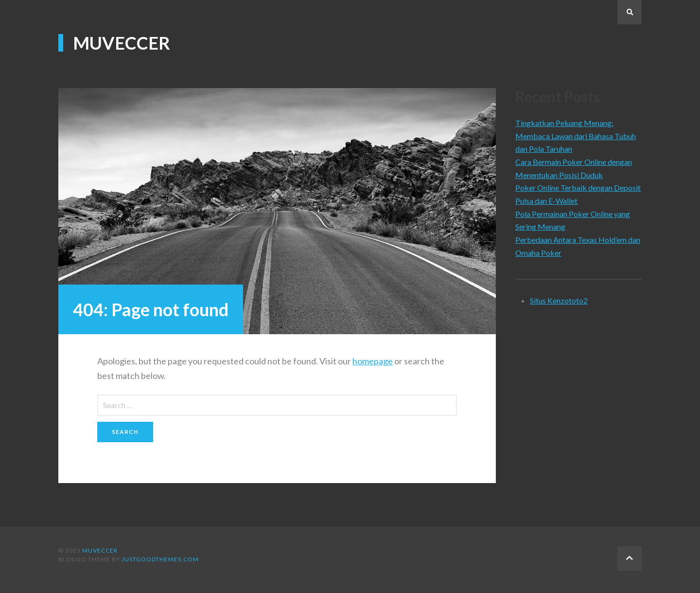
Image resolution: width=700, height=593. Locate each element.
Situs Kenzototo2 (559, 300)
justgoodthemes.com (160, 559)
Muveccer (122, 43)
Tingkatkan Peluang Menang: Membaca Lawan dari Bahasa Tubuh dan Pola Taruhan (576, 136)
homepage (373, 361)
